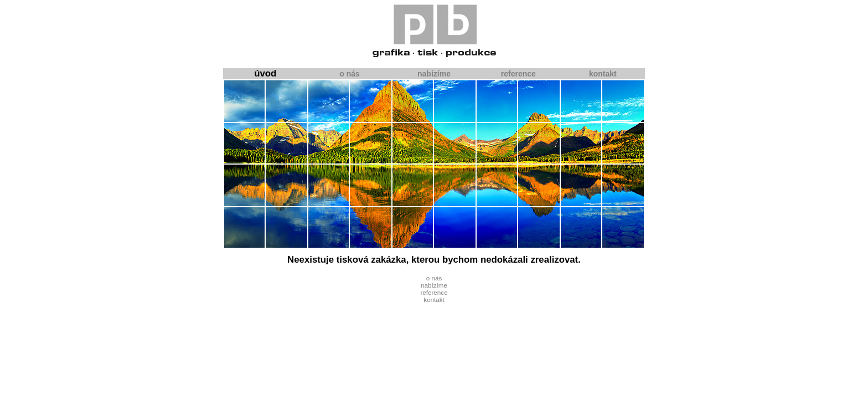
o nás (350, 74)
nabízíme (434, 74)
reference (518, 74)
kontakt (603, 74)
